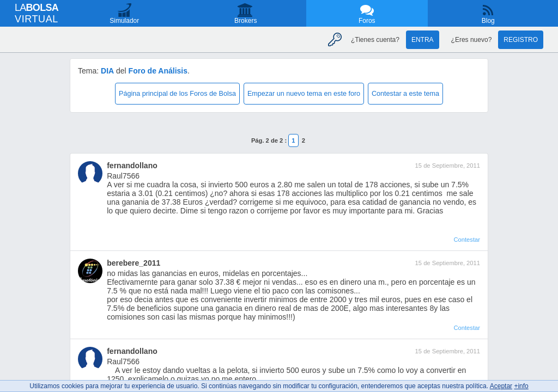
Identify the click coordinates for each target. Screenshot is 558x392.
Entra (423, 40)
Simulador (124, 21)
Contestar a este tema (405, 94)
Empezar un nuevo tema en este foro (304, 94)
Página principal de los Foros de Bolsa (177, 94)
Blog (488, 21)
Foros (367, 21)
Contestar (467, 240)
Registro (521, 40)
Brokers (245, 21)
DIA (107, 71)
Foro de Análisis (158, 71)
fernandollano (132, 166)
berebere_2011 (134, 263)
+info (521, 386)
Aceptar (501, 386)
